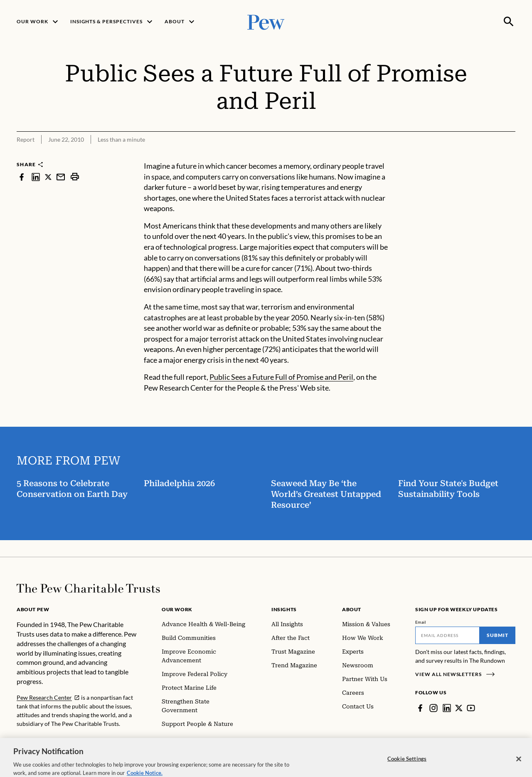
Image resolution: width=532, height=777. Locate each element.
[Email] (447, 635)
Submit (498, 635)
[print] (75, 177)
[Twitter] (459, 708)
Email (421, 622)
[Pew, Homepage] (266, 21)
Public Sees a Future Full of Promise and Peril (281, 377)
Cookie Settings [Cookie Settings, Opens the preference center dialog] (407, 765)
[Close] (519, 766)
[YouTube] (471, 708)
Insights (284, 609)
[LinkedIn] (447, 708)
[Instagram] (433, 708)
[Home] (88, 588)
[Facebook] (420, 708)
